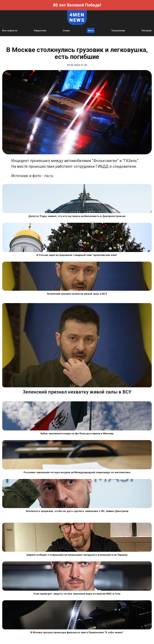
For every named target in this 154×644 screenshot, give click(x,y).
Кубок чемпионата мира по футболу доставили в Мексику (77, 433)
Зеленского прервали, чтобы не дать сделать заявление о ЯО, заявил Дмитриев (77, 511)
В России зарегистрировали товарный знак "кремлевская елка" (77, 255)
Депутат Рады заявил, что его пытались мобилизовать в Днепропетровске (77, 216)
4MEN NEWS (77, 17)
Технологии (118, 31)
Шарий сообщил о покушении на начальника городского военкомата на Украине (77, 555)
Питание (147, 31)
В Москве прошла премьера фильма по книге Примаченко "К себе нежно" (77, 632)
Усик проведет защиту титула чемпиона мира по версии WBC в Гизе (77, 594)
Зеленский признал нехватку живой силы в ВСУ (77, 294)
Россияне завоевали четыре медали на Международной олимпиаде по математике (77, 472)
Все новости (10, 31)
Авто (91, 31)
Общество (40, 31)
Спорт (66, 31)
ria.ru (49, 176)
